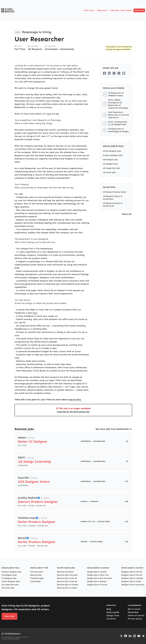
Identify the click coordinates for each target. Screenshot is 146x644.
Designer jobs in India (131, 581)
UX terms (111, 619)
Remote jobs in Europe (67, 575)
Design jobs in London (97, 572)
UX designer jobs (110, 160)
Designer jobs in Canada (132, 578)
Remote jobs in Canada (68, 585)
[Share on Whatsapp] (119, 73)
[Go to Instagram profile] (135, 636)
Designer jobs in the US (132, 572)
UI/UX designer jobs (112, 151)
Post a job (139, 10)
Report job (127, 214)
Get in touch (126, 10)
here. (35, 313)
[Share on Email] (124, 73)
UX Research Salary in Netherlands (113, 205)
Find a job (90, 10)
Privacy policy (135, 619)
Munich (84, 501)
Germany (94, 501)
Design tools (113, 615)
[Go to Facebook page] (126, 636)
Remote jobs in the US (67, 578)
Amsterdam (51, 49)
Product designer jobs (113, 155)
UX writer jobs (109, 172)
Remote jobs (36, 575)
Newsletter (133, 612)
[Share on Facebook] (104, 73)
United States (104, 522)
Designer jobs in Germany (133, 585)
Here (49, 114)
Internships (35, 581)
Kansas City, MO (88, 522)
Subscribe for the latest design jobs (73, 412)
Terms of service (136, 615)
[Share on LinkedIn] (109, 73)
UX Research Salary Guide (114, 192)
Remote (84, 542)
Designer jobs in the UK (132, 575)
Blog (109, 609)
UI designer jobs (110, 164)
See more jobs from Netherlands (112, 429)
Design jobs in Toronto (97, 585)
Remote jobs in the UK (67, 581)
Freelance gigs (37, 578)
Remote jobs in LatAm (67, 588)
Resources (103, 10)
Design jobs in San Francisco (100, 578)
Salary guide (113, 612)
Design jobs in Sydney (97, 581)
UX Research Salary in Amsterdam (113, 198)
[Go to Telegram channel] (143, 636)
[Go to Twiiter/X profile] (121, 636)
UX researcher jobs (111, 168)
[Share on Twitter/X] (114, 73)
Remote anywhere (65, 572)
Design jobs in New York (98, 575)
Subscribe (115, 10)
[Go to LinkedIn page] (130, 636)
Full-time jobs (37, 572)
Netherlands (67, 49)
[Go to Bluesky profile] (139, 636)
